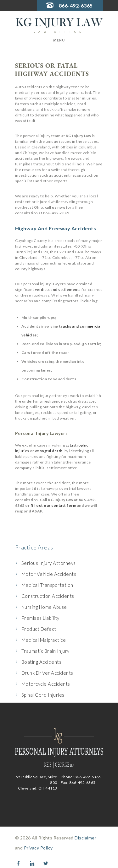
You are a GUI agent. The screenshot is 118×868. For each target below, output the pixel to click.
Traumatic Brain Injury (45, 651)
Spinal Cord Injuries (43, 695)
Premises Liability (40, 618)
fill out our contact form (53, 505)
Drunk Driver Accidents (47, 673)
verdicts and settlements (58, 289)
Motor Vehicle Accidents (49, 574)
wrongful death (49, 451)
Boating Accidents (42, 662)
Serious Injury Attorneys (49, 563)
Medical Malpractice (44, 640)
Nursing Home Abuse (44, 607)
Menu (59, 40)
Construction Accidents (48, 596)
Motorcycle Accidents (46, 684)
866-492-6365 (76, 5)
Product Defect (39, 629)
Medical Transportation (47, 585)
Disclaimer (85, 838)
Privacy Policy (38, 848)
